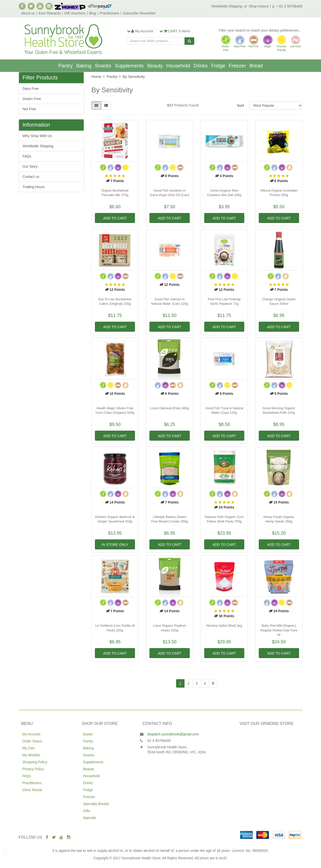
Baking (84, 66)
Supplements (129, 66)
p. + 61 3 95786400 (287, 6)
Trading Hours (34, 187)
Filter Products (40, 78)
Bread (256, 66)
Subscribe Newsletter (139, 13)
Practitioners (110, 13)
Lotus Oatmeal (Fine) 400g (170, 408)
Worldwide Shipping (227, 6)
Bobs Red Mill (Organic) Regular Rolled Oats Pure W (279, 630)
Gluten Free (32, 99)
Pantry (65, 66)
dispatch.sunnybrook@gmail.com (173, 734)
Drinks (201, 66)
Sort (241, 105)
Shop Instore (259, 6)
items (175, 31)
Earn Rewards (50, 13)
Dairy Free (31, 89)
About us (28, 13)
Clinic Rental (32, 790)
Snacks (103, 66)
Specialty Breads (96, 804)
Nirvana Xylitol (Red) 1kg (224, 626)
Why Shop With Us (37, 136)
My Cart (29, 748)
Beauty (155, 66)
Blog (93, 13)
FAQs (27, 156)
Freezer (237, 66)
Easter (88, 734)
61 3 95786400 (159, 741)
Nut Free (29, 109)
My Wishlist (31, 755)
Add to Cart (115, 218)
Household (178, 66)
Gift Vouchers (75, 13)
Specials (90, 818)
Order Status (32, 741)
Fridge (218, 66)
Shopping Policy (35, 762)
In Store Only (115, 545)
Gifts (87, 811)
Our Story (30, 166)
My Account (31, 734)
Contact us (31, 177)
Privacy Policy (33, 769)
